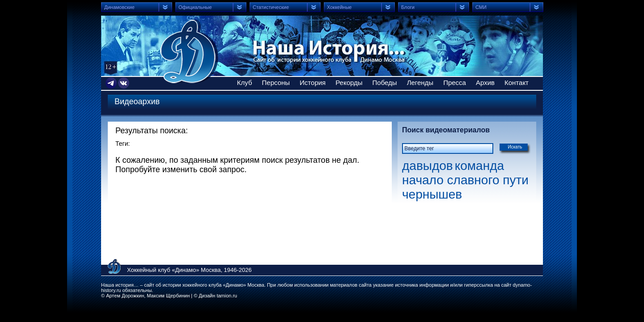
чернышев (432, 194)
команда (479, 166)
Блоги (408, 7)
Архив (485, 83)
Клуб (245, 83)
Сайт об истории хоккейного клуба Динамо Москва (189, 51)
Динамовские (119, 7)
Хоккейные (339, 7)
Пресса (455, 83)
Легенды (420, 83)
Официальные (195, 7)
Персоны (276, 83)
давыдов (428, 166)
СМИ (481, 7)
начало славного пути (465, 180)
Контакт (517, 83)
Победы (385, 83)
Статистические (271, 7)
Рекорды (349, 83)
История (313, 83)
